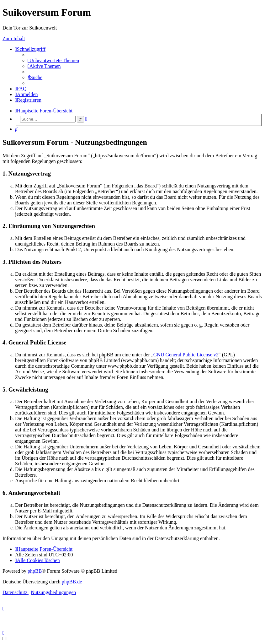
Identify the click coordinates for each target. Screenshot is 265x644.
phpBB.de (72, 582)
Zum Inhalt (14, 38)
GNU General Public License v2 (186, 355)
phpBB (35, 571)
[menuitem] (53, 60)
